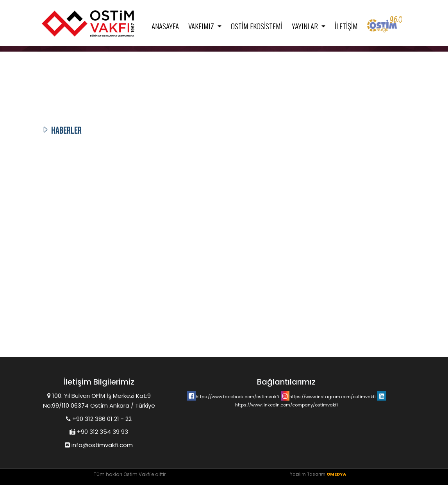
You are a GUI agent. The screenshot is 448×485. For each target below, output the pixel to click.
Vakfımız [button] (202, 26)
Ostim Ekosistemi (257, 26)
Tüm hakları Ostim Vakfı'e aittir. (130, 474)
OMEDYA (336, 474)
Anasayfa (165, 26)
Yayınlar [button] (306, 26)
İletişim (346, 26)
